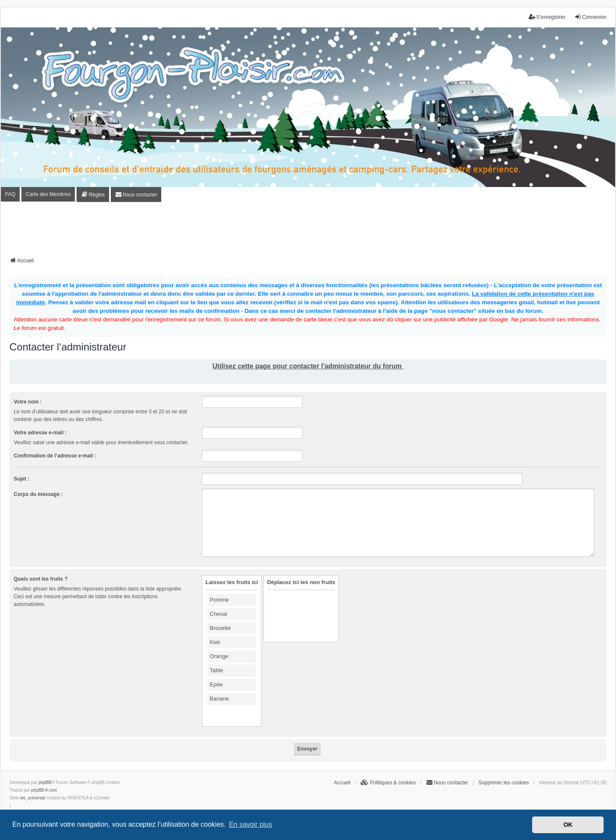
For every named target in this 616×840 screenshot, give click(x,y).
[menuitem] (93, 194)
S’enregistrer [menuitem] (547, 17)
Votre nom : (28, 402)
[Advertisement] (308, 232)
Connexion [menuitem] (591, 17)
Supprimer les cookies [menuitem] (503, 783)
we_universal (33, 798)
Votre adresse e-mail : (40, 433)
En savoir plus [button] (250, 824)
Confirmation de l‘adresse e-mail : (55, 456)
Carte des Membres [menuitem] (48, 194)
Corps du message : (38, 494)
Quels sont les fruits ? (41, 579)
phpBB (45, 782)
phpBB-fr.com (44, 790)
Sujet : (22, 479)
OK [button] (568, 825)
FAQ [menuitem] (10, 194)
